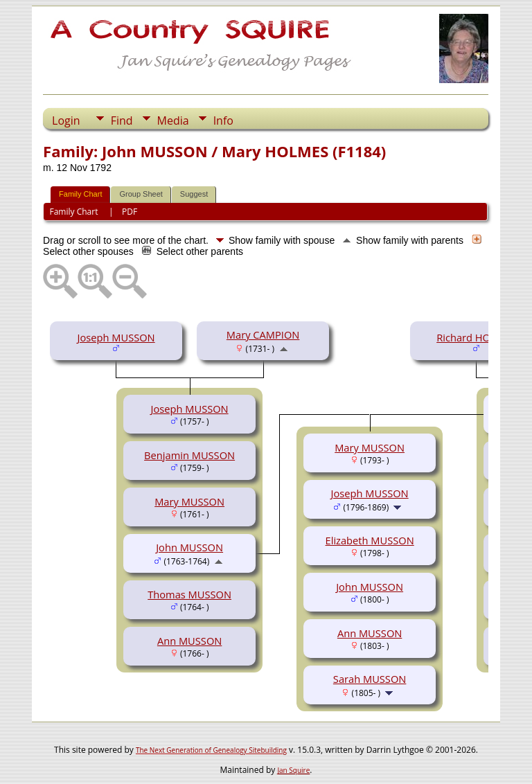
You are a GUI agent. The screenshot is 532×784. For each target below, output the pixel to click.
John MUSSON (189, 547)
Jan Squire (293, 770)
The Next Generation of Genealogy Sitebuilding (211, 750)
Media (173, 121)
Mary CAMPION (263, 335)
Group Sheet (141, 194)
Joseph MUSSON (116, 337)
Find (122, 121)
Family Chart (80, 194)
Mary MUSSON (189, 501)
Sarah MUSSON (370, 679)
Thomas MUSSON (189, 594)
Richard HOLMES (476, 337)
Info (223, 121)
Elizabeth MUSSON (370, 540)
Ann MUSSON (189, 641)
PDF (130, 212)
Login (66, 121)
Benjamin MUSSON (189, 455)
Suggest (194, 194)
